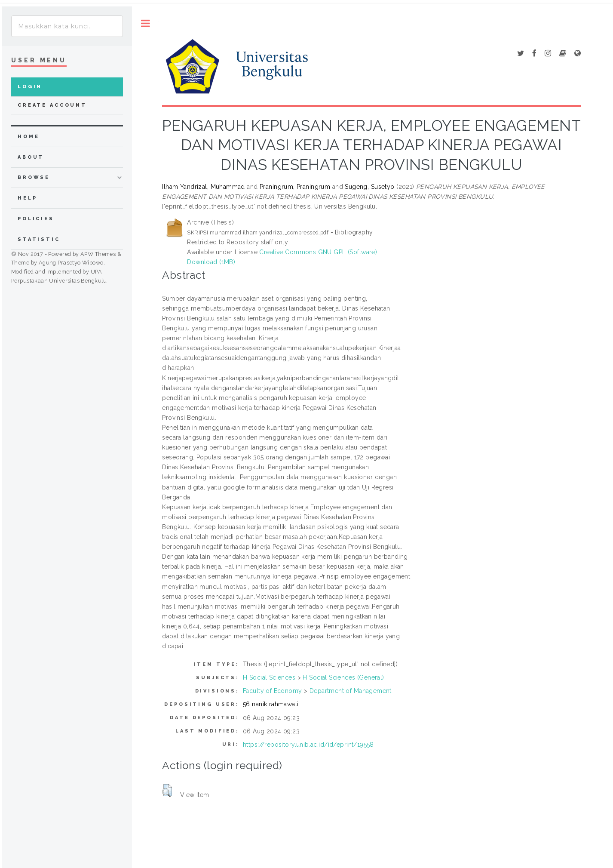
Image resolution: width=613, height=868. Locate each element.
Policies (36, 219)
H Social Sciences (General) (343, 677)
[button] (167, 791)
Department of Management (351, 691)
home (28, 137)
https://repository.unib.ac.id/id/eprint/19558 (308, 745)
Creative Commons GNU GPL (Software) (318, 252)
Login (30, 87)
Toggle (146, 23)
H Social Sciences (269, 677)
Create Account (52, 105)
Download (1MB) (211, 262)
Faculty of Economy (273, 691)
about (31, 157)
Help (27, 198)
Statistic (39, 239)
